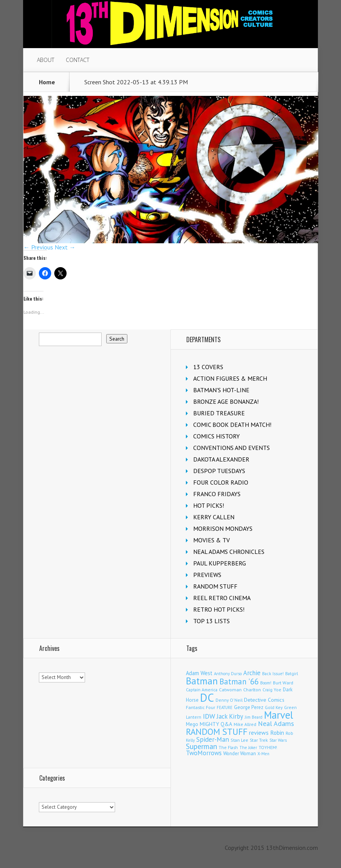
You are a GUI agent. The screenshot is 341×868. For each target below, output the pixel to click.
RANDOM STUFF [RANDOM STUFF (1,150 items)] (217, 732)
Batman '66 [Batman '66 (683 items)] (239, 682)
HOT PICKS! (209, 505)
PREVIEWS (207, 575)
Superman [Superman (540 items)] (201, 746)
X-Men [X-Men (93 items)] (263, 754)
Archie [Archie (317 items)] (252, 673)
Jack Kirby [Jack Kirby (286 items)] (230, 716)
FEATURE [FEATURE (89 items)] (225, 707)
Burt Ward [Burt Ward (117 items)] (283, 683)
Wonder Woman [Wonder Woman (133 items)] (240, 753)
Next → (65, 247)
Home (47, 82)
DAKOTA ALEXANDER (221, 459)
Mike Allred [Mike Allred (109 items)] (245, 724)
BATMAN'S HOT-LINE (221, 390)
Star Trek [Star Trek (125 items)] (259, 740)
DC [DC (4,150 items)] (207, 697)
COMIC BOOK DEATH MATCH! (232, 425)
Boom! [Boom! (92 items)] (266, 683)
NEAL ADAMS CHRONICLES (229, 552)
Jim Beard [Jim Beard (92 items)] (254, 717)
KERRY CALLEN (214, 517)
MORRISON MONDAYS (223, 528)
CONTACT (78, 60)
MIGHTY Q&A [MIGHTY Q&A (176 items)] (216, 724)
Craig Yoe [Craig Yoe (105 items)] (272, 690)
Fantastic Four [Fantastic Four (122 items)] (201, 707)
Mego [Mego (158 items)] (192, 724)
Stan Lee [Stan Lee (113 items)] (239, 740)
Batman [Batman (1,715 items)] (202, 681)
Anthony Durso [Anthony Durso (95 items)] (228, 674)
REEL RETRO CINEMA (222, 598)
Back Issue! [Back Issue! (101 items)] (273, 673)
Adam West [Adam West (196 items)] (199, 673)
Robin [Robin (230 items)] (277, 733)
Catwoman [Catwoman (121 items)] (230, 690)
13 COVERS (208, 367)
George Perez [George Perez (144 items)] (249, 707)
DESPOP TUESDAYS (219, 471)
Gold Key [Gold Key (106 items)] (274, 707)
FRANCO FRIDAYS (217, 494)
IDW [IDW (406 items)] (209, 716)
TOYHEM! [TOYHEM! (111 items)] (268, 747)
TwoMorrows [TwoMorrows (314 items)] (204, 753)
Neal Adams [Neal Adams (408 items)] (276, 723)
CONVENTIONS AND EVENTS (232, 448)
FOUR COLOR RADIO (221, 482)
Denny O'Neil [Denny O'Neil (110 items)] (229, 700)
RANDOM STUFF (215, 586)
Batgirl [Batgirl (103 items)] (292, 673)
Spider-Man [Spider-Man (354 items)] (213, 739)
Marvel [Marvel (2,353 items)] (279, 715)
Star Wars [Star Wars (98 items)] (278, 740)
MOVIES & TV (211, 540)
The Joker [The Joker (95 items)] (248, 748)
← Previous (38, 247)
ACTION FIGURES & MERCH (230, 378)
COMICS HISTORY (216, 436)
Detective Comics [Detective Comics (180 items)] (264, 700)
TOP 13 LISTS (211, 621)
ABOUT (46, 60)
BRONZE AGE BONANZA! (226, 401)
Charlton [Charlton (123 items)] (252, 690)
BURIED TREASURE (219, 413)
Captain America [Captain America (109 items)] (202, 690)
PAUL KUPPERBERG (220, 563)
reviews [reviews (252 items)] (259, 733)
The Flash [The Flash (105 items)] (228, 747)
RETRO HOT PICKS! (219, 609)
